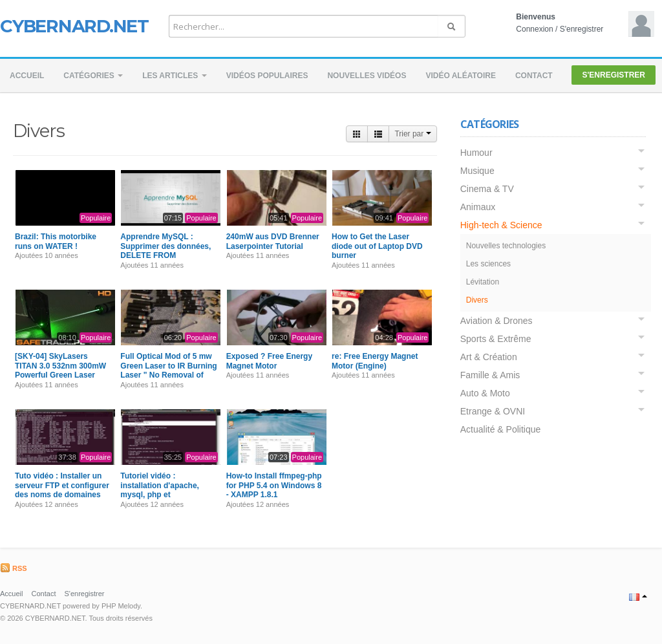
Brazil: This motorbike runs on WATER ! (56, 241)
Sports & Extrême (496, 339)
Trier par (412, 134)
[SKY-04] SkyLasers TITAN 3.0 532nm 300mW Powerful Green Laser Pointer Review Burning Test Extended (60, 375)
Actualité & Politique (501, 429)
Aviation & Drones (496, 321)
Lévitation (483, 282)
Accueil (27, 76)
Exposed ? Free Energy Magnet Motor (269, 361)
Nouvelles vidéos (367, 76)
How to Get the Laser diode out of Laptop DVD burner (377, 246)
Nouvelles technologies (506, 246)
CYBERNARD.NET (74, 26)
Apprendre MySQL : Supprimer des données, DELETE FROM (165, 246)
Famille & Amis (490, 375)
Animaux (478, 207)
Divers (477, 300)
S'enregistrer (582, 29)
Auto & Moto (485, 393)
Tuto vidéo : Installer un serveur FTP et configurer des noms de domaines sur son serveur (62, 490)
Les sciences (488, 264)
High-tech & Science (501, 225)
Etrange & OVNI (493, 411)
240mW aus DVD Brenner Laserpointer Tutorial (273, 241)
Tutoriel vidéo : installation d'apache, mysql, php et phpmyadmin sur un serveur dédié (160, 495)
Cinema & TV (487, 189)
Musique (477, 171)
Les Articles (175, 76)
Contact (534, 76)
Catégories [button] (93, 76)
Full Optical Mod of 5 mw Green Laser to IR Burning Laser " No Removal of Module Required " (168, 370)
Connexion (534, 29)
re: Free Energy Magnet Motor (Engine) (375, 361)
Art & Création (489, 357)
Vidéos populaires (267, 76)
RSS (14, 568)
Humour (476, 153)
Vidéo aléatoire (460, 76)
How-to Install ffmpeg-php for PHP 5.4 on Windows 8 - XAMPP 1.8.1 (274, 485)
